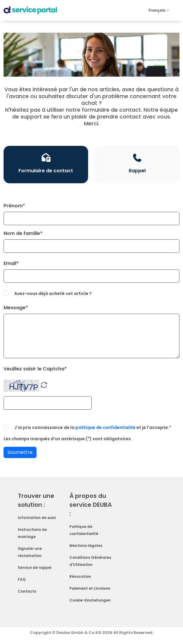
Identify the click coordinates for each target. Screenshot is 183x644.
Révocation (80, 576)
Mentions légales (86, 546)
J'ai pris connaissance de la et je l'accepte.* (93, 427)
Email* (11, 263)
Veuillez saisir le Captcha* (35, 369)
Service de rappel (35, 568)
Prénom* (14, 206)
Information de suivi (37, 518)
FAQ (22, 579)
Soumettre (20, 452)
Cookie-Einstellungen (90, 600)
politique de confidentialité (105, 427)
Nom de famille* (23, 233)
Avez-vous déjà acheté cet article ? (53, 293)
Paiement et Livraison (90, 588)
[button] (44, 385)
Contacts (27, 591)
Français (157, 10)
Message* (16, 308)
